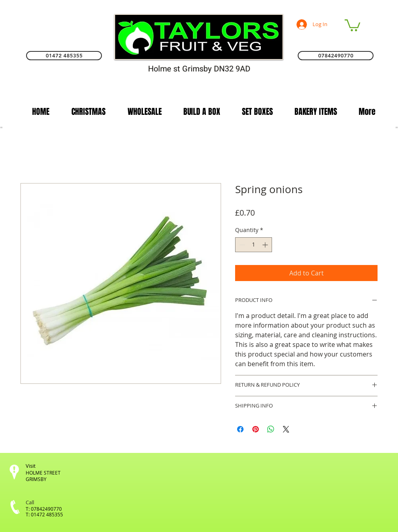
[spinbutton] (254, 245)
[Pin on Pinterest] (256, 429)
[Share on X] (286, 429)
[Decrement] (241, 245)
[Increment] (266, 245)
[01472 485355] (64, 56)
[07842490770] (336, 56)
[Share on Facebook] (240, 429)
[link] (352, 25)
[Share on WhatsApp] (271, 429)
